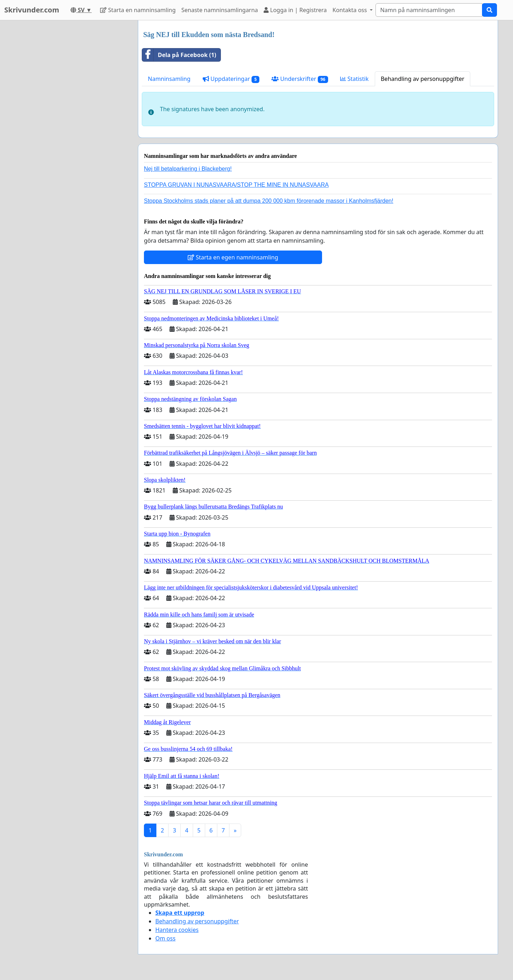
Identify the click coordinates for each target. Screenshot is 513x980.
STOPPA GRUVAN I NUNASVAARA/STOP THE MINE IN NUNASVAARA (236, 185)
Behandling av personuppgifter (423, 79)
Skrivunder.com (32, 10)
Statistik (354, 79)
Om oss (165, 938)
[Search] (429, 10)
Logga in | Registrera (295, 10)
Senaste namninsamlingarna (220, 10)
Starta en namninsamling (138, 10)
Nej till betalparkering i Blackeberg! (188, 169)
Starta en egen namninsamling (233, 257)
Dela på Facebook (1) (179, 55)
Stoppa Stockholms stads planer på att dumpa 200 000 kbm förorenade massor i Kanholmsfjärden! (269, 201)
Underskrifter (300, 79)
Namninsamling (169, 79)
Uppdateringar (231, 79)
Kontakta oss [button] (350, 10)
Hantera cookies (177, 930)
